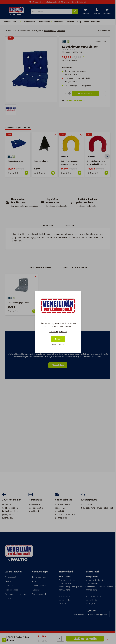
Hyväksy (58, 339)
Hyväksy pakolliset (58, 345)
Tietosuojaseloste (58, 332)
